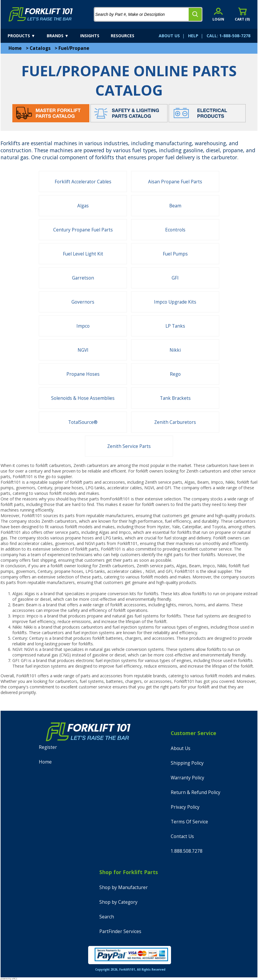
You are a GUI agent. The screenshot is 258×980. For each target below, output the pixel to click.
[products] (27, 36)
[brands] (63, 36)
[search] (195, 14)
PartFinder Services (120, 931)
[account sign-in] (218, 14)
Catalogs (40, 48)
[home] (41, 14)
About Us (181, 748)
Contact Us (182, 836)
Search (107, 917)
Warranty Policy (187, 778)
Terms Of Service (189, 822)
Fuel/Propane (74, 48)
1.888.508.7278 (187, 851)
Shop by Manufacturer (124, 887)
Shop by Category (118, 902)
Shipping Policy (187, 763)
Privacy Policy (185, 807)
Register (48, 747)
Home (15, 48)
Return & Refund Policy (196, 792)
